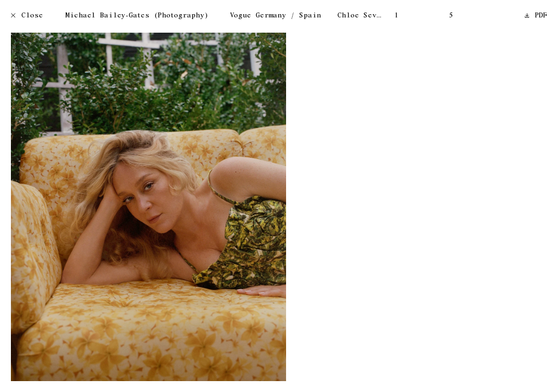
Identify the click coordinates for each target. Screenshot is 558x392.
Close (27, 16)
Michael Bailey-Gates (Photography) (137, 16)
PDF (536, 16)
